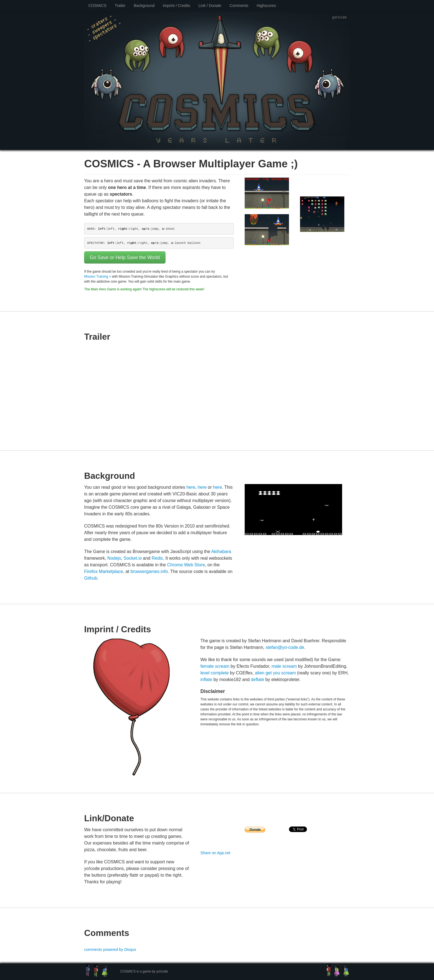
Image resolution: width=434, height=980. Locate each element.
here (191, 487)
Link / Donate (210, 6)
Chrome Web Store (186, 565)
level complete (215, 673)
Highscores (266, 6)
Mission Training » (98, 277)
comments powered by (110, 950)
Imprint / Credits (176, 6)
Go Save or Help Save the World (125, 257)
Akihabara (221, 552)
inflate (206, 680)
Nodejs (114, 558)
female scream (215, 666)
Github (91, 578)
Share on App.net (215, 853)
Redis (157, 558)
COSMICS (97, 6)
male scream (284, 666)
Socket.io (133, 558)
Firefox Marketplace (104, 571)
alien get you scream (275, 673)
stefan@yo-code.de (285, 647)
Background (144, 6)
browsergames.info (149, 571)
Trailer (120, 6)
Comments (239, 6)
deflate (257, 680)
